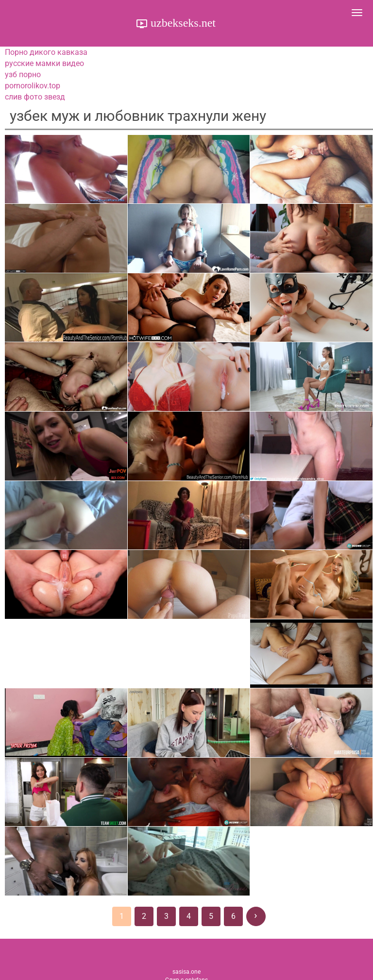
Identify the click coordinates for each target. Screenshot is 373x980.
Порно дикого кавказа (46, 52)
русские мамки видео (44, 63)
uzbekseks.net (182, 23)
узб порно (23, 75)
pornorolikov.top (33, 86)
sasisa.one (186, 972)
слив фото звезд (35, 97)
